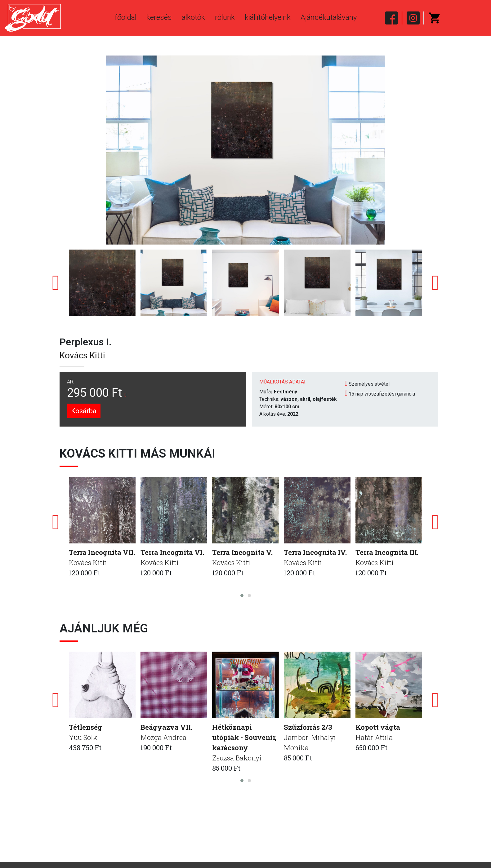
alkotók (193, 17)
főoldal (126, 17)
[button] (242, 596)
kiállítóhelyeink (268, 17)
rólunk (225, 17)
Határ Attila (374, 737)
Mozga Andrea (163, 737)
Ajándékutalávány (329, 17)
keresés (159, 17)
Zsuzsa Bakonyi (237, 758)
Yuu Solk (83, 737)
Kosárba (84, 411)
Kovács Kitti (82, 355)
